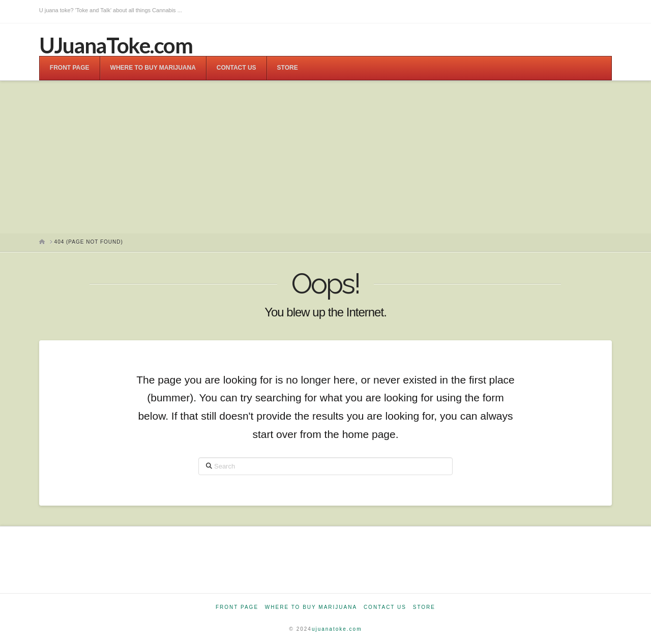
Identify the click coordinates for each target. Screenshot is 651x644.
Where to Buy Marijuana (311, 607)
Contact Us (385, 607)
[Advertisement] (325, 157)
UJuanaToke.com (116, 45)
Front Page (237, 607)
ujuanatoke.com (337, 629)
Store (424, 607)
